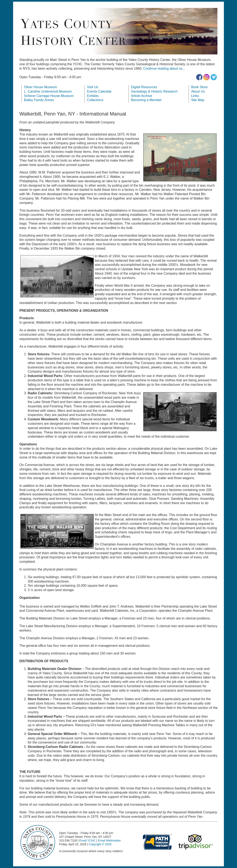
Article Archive (142, 96)
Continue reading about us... (164, 68)
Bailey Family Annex (39, 100)
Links (195, 96)
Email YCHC (87, 840)
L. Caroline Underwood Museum (48, 91)
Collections (95, 100)
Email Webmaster (109, 840)
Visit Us (93, 87)
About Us (198, 91)
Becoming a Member (146, 100)
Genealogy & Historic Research (154, 91)
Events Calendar (99, 91)
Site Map (198, 100)
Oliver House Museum (40, 87)
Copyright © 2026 (100, 844)
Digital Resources (144, 87)
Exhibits (93, 96)
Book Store (199, 87)
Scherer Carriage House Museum (49, 96)
